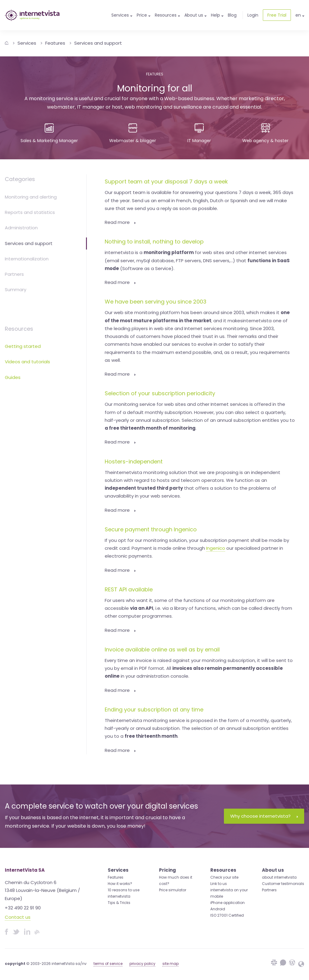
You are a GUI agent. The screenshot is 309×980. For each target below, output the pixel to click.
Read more (120, 222)
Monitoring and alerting (31, 197)
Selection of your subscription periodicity (160, 393)
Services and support (98, 43)
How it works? (120, 884)
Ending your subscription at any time (154, 710)
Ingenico (216, 548)
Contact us (18, 917)
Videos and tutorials (27, 362)
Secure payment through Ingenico (151, 529)
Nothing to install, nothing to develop (154, 242)
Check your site (224, 877)
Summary (16, 290)
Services (27, 43)
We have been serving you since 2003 (156, 302)
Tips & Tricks (119, 903)
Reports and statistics (30, 212)
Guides (13, 377)
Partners (14, 274)
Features (55, 43)
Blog (232, 15)
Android (218, 909)
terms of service (108, 964)
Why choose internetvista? (264, 816)
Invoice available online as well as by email (162, 649)
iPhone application (228, 903)
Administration (21, 228)
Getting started (23, 346)
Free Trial (277, 15)
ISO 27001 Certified (227, 915)
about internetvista (279, 877)
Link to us (219, 884)
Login (253, 15)
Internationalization (27, 259)
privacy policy (142, 964)
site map (170, 964)
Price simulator (173, 890)
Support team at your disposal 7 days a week (166, 181)
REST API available (129, 589)
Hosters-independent (134, 461)
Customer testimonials (283, 884)
